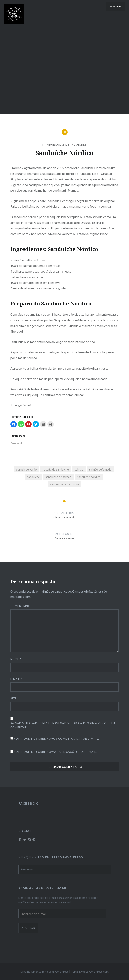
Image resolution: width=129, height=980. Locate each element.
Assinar (28, 928)
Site (14, 698)
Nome (16, 659)
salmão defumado (100, 469)
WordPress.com (98, 971)
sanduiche (33, 477)
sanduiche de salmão (58, 477)
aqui (37, 395)
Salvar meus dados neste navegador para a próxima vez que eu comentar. (63, 725)
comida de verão (26, 469)
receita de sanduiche (56, 469)
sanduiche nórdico (89, 477)
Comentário (20, 606)
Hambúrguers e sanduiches (64, 145)
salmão (79, 469)
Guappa (45, 173)
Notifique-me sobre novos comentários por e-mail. (56, 739)
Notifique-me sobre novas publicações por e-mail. (55, 752)
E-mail (16, 679)
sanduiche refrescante (65, 484)
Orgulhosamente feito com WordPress (44, 971)
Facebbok (28, 803)
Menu (117, 6)
